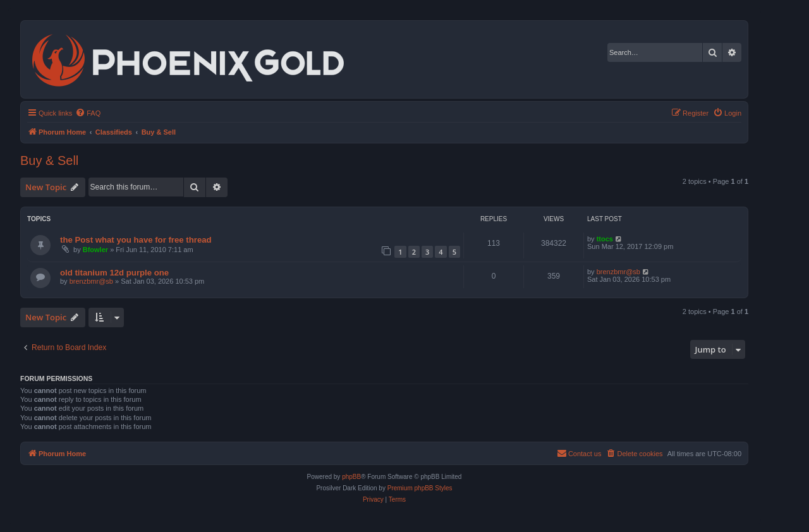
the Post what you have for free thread (136, 240)
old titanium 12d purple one (114, 273)
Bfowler (95, 250)
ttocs (605, 239)
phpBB (351, 477)
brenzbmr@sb (91, 281)
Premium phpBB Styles (420, 488)
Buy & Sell (49, 160)
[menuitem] (88, 113)
